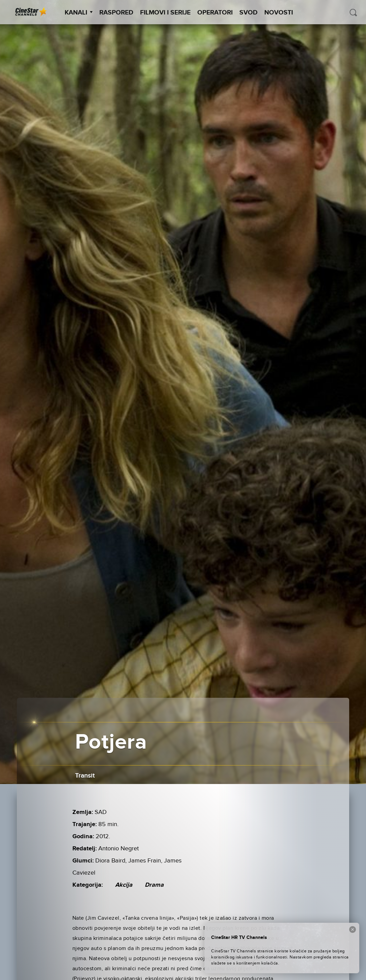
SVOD (248, 13)
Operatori (215, 13)
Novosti (279, 13)
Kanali (79, 13)
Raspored (116, 13)
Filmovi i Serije (165, 13)
